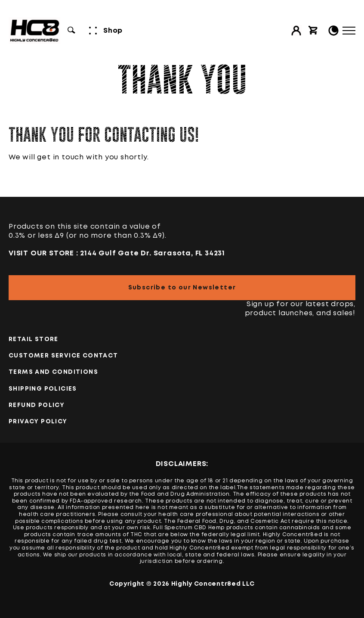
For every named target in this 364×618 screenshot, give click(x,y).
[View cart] (313, 31)
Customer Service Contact (63, 356)
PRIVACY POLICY (38, 422)
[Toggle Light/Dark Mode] (333, 31)
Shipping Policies (43, 389)
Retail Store (34, 339)
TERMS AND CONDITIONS (53, 372)
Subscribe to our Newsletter (182, 288)
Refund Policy (37, 405)
